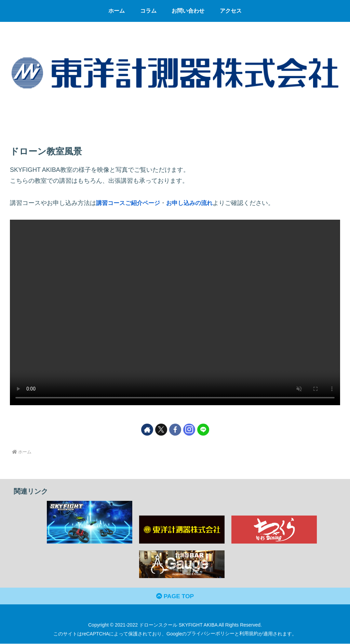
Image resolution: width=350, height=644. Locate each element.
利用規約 (249, 634)
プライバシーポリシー (211, 634)
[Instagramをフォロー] (189, 430)
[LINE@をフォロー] (203, 430)
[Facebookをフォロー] (175, 430)
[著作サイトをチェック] (147, 430)
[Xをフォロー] (161, 430)
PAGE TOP (175, 597)
